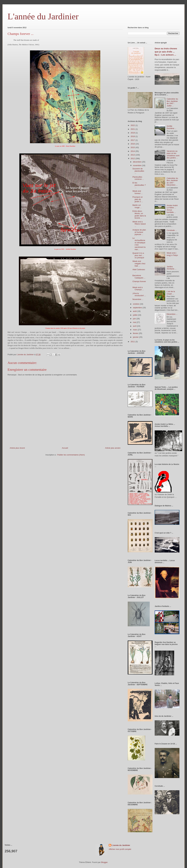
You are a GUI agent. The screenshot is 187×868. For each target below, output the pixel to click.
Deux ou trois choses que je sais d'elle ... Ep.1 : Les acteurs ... (166, 52)
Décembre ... (172, 314)
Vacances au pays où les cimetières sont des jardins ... (173, 154)
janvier (136, 337)
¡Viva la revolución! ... (139, 294)
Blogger (104, 862)
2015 (133, 147)
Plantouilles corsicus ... (138, 178)
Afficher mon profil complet (120, 849)
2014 (133, 151)
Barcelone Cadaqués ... (139, 277)
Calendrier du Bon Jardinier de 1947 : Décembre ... (172, 182)
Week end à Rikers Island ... (139, 224)
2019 (133, 133)
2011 (133, 342)
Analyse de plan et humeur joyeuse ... (139, 232)
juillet (135, 315)
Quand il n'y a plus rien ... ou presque (138, 255)
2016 (133, 144)
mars (135, 330)
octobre (136, 304)
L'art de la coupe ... (171, 293)
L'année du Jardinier (43, 16)
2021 (133, 129)
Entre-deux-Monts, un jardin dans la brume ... (139, 214)
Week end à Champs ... (138, 289)
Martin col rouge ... (137, 206)
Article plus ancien (113, 448)
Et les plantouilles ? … (139, 185)
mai (135, 322)
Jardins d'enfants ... (171, 268)
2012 (133, 158)
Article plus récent (17, 448)
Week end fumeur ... (137, 192)
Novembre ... (138, 299)
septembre (138, 308)
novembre (137, 165)
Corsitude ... (172, 230)
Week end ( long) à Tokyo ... (172, 255)
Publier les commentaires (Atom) (71, 455)
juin (135, 319)
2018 (133, 136)
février (136, 333)
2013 (133, 155)
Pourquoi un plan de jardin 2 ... (138, 199)
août (135, 311)
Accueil (65, 448)
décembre (137, 162)
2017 (133, 140)
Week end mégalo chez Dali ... (139, 263)
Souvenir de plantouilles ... (138, 171)
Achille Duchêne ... (171, 127)
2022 (133, 125)
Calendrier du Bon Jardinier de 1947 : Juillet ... (172, 102)
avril (135, 326)
